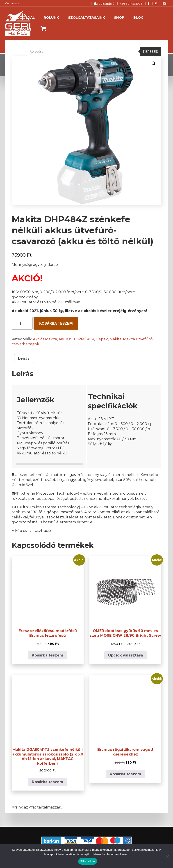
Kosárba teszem (56, 323)
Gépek (102, 339)
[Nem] (167, 856)
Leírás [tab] (24, 358)
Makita (115, 339)
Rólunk (51, 17)
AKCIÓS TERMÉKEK (76, 339)
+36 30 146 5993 (131, 4)
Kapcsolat (21, 29)
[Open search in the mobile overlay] (94, 51)
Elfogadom (88, 861)
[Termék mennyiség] (22, 323)
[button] (154, 64)
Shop (119, 17)
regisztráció (104, 4)
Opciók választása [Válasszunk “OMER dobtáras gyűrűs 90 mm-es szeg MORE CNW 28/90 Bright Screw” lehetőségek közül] (125, 655)
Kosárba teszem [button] (48, 655)
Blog (138, 17)
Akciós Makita (45, 339)
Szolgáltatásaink (86, 17)
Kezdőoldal (22, 17)
